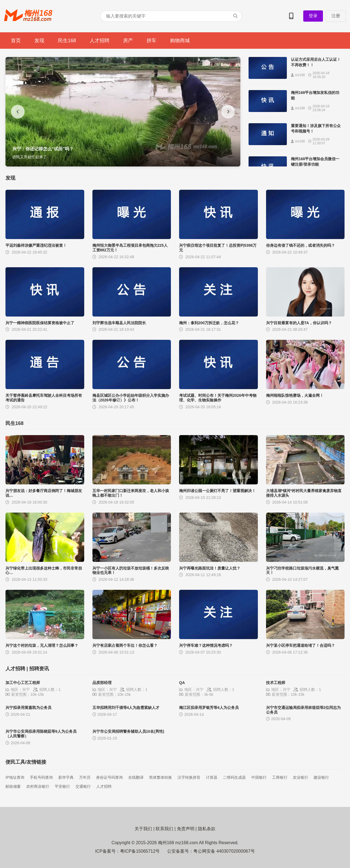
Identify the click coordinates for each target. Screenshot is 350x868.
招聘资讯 (39, 669)
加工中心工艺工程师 (23, 683)
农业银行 (301, 777)
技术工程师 (276, 683)
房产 (128, 41)
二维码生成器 (234, 777)
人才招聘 (100, 41)
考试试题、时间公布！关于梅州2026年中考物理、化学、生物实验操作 (218, 398)
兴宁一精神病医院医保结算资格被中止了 (40, 323)
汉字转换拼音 (189, 777)
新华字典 (66, 777)
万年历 (85, 777)
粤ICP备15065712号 (140, 851)
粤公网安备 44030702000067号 (224, 851)
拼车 (151, 41)
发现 (39, 41)
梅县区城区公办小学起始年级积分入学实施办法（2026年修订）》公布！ (131, 398)
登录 (313, 16)
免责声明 (186, 829)
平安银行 (62, 786)
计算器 (212, 777)
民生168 (67, 41)
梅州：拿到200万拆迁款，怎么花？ (209, 323)
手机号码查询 (41, 777)
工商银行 (280, 777)
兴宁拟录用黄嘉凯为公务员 (28, 708)
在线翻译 (136, 777)
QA (182, 683)
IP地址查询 (15, 777)
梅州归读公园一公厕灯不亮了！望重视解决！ (217, 491)
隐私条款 (207, 829)
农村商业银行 (38, 786)
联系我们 (164, 829)
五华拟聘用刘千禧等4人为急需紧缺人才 (126, 708)
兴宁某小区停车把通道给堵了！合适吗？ (301, 645)
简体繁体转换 (161, 777)
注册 (336, 16)
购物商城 (180, 41)
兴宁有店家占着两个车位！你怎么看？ (125, 645)
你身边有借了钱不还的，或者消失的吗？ (301, 245)
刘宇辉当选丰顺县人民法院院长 (119, 323)
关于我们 (143, 829)
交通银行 (83, 786)
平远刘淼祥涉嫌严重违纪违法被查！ (36, 245)
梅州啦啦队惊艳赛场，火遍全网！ (295, 395)
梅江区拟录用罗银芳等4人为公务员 (209, 708)
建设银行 (321, 777)
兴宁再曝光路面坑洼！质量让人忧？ (210, 568)
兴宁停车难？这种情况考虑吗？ (206, 645)
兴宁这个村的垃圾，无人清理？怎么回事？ (42, 645)
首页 (16, 41)
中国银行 (259, 777)
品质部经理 (102, 683)
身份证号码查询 (109, 777)
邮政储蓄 (13, 786)
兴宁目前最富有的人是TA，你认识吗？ (299, 323)
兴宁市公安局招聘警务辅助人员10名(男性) (128, 731)
